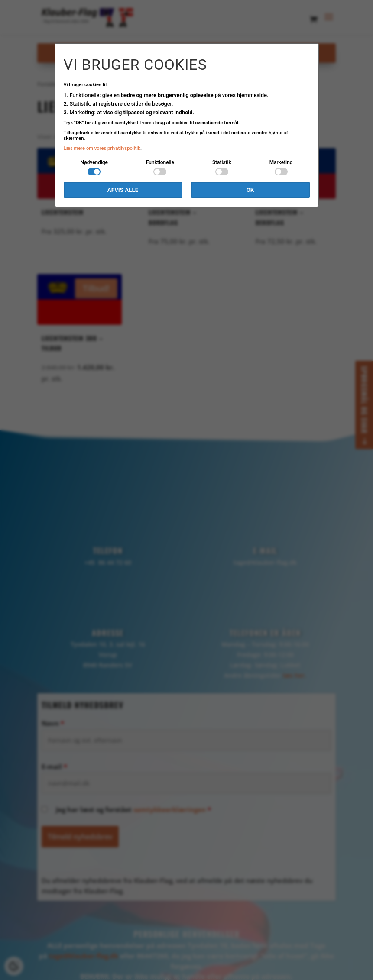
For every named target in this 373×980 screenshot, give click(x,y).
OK (250, 190)
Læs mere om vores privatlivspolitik (102, 148)
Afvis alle (123, 190)
